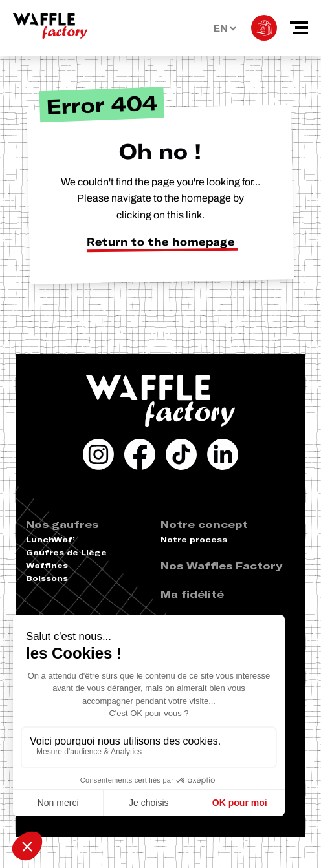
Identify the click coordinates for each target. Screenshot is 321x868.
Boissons (47, 578)
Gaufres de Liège (66, 552)
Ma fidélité (192, 594)
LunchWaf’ (50, 539)
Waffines (47, 565)
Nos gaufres (62, 524)
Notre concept (204, 524)
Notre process (194, 539)
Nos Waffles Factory (221, 566)
